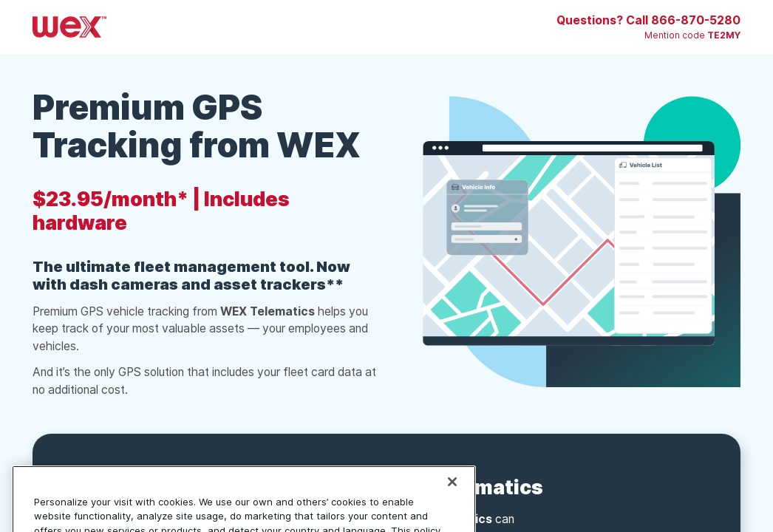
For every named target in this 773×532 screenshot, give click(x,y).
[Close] (452, 494)
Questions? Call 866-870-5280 (648, 20)
